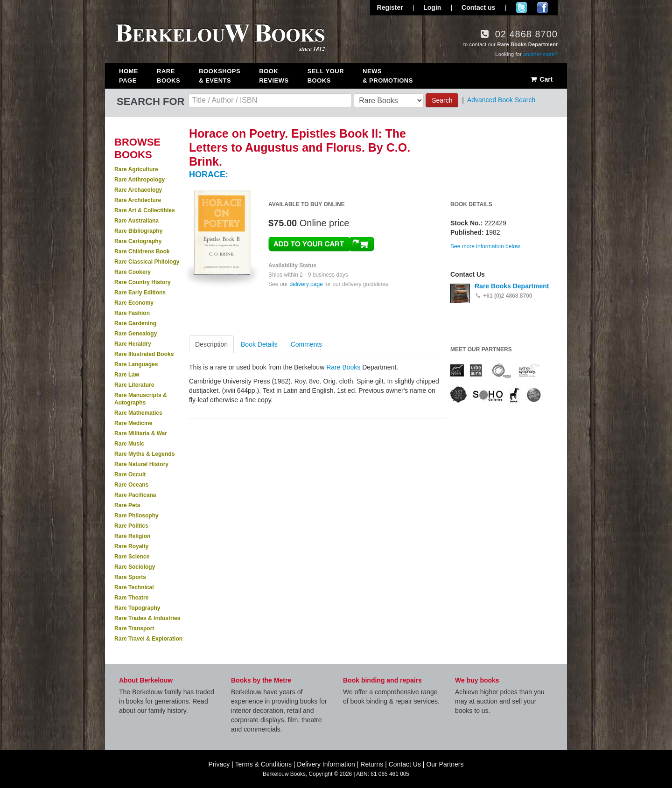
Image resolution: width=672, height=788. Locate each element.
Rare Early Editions (140, 293)
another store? (540, 54)
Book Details (259, 344)
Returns (372, 764)
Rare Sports (130, 577)
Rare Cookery (133, 272)
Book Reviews (274, 76)
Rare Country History (143, 282)
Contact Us (405, 764)
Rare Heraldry (133, 344)
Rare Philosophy (136, 516)
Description (211, 344)
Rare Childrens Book (142, 251)
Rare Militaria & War (141, 433)
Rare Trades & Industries (147, 618)
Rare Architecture (138, 200)
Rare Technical (134, 587)
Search (442, 100)
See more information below (485, 246)
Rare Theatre (131, 598)
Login (432, 7)
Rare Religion (132, 536)
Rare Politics (131, 526)
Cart (541, 79)
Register (390, 7)
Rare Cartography (138, 241)
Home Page (129, 76)
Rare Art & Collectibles (145, 210)
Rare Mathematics (138, 413)
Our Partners (445, 764)
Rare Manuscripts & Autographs (141, 399)
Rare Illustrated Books (144, 354)
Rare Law (127, 375)
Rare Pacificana (135, 495)
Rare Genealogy (136, 334)
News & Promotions (388, 76)
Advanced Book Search (501, 100)
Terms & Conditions (263, 764)
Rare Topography (137, 608)
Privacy (219, 764)
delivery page (306, 284)
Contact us (478, 7)
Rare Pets (127, 505)
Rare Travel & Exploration (148, 639)
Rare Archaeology (138, 190)
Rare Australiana (136, 221)
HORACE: (209, 174)
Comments (307, 344)
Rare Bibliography (138, 231)
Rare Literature (134, 385)
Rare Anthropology (140, 180)
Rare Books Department (512, 286)
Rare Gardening (135, 323)
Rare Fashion (132, 313)
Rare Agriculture (136, 169)
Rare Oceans (131, 485)
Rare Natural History (141, 464)
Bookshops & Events (220, 76)
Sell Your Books (326, 76)
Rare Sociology (135, 567)
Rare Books (168, 76)
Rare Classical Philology (147, 262)
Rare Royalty (131, 546)
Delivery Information (326, 764)
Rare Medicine (133, 423)
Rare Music (129, 444)
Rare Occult (130, 474)
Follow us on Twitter (521, 7)
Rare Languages (136, 364)
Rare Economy (134, 303)
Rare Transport (134, 628)
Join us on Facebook (542, 7)
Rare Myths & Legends (144, 454)
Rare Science (132, 557)
